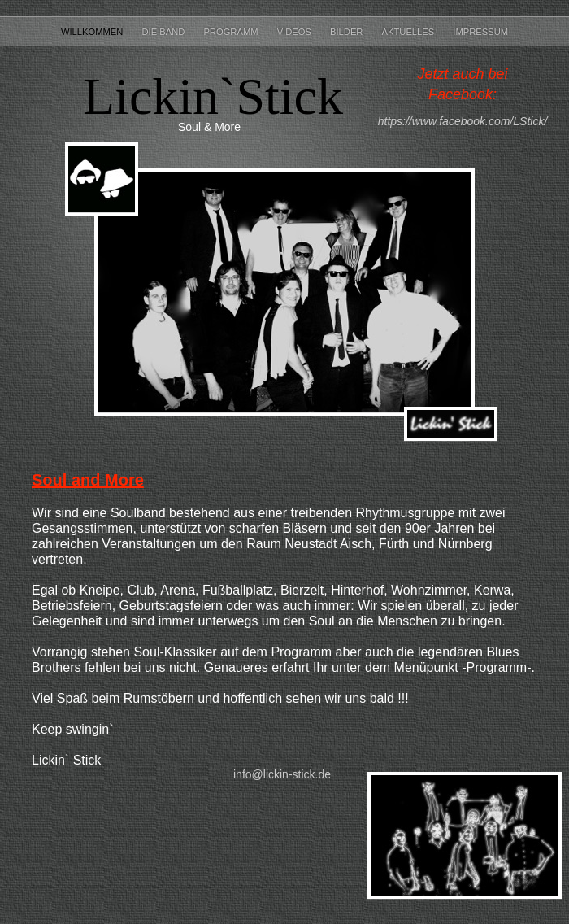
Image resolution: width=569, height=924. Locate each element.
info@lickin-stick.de (282, 774)
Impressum (480, 32)
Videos (295, 32)
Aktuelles (410, 32)
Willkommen (93, 32)
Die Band (164, 32)
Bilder (348, 32)
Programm (232, 32)
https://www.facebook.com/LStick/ (463, 121)
